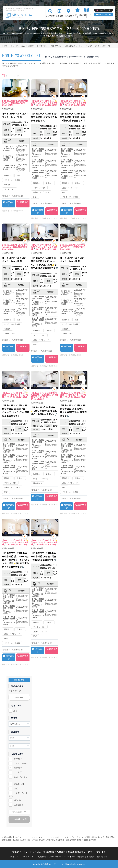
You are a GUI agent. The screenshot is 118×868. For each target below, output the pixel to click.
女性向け (18, 759)
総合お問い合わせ (104, 14)
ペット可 (18, 772)
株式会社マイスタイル (48, 218)
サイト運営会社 (79, 857)
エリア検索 (50, 16)
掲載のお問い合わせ (98, 857)
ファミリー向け (21, 763)
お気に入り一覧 (105, 10)
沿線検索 (59, 16)
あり (15, 711)
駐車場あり (19, 805)
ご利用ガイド (87, 16)
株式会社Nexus (17, 211)
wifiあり (17, 800)
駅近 (16, 788)
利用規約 (42, 857)
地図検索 (68, 16)
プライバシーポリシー (59, 857)
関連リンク (16, 857)
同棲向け (18, 768)
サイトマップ (30, 857)
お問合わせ (10, 204)
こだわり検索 (78, 16)
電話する (24, 202)
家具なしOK (19, 784)
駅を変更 (19, 697)
